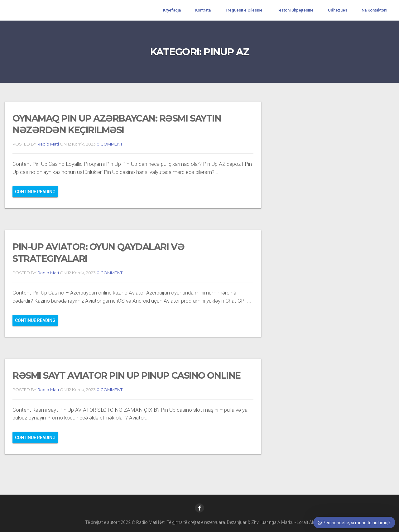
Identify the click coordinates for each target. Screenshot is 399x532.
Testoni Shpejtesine (295, 10)
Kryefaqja (172, 10)
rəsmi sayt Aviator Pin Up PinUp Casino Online (127, 375)
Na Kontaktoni (374, 10)
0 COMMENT (109, 144)
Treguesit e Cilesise (244, 10)
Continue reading (35, 192)
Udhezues (338, 10)
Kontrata (203, 10)
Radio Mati (48, 144)
